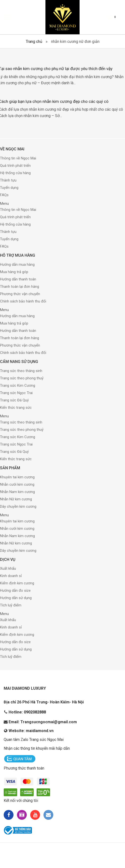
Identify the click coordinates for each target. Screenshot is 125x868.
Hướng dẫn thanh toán (18, 279)
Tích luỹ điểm (11, 606)
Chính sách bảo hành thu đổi (23, 301)
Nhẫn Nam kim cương (17, 492)
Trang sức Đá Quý (14, 400)
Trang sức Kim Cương (18, 386)
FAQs (4, 195)
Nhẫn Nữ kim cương (16, 499)
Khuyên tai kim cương (17, 477)
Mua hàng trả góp (14, 272)
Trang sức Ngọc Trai (16, 393)
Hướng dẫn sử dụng (16, 598)
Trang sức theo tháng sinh (21, 371)
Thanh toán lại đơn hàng (20, 287)
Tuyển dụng (9, 188)
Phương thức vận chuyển (20, 294)
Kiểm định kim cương (17, 584)
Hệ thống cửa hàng (15, 173)
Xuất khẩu (8, 569)
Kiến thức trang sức (16, 408)
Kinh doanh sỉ (11, 576)
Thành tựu (8, 181)
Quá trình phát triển (15, 166)
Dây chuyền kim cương (18, 507)
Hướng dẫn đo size (15, 591)
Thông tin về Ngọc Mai (18, 159)
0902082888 (35, 713)
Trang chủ (34, 42)
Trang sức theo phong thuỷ (22, 378)
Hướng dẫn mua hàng (17, 265)
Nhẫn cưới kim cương (17, 485)
